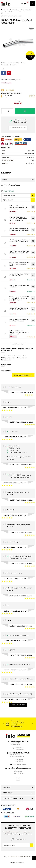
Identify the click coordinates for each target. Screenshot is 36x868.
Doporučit (5, 65)
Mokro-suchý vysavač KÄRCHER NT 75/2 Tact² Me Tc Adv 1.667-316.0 (19, 332)
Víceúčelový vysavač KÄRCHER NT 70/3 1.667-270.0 (19, 286)
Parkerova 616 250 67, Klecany (19, 743)
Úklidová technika (26, 10)
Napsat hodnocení (24, 375)
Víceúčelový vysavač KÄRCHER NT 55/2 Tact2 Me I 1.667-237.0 (19, 229)
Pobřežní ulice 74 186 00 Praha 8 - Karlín (19, 755)
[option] (18, 43)
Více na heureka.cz (18, 705)
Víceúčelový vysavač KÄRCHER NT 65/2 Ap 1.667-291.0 (19, 320)
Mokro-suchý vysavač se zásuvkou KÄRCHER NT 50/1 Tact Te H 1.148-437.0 (18, 219)
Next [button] (32, 724)
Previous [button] (4, 724)
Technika (17, 10)
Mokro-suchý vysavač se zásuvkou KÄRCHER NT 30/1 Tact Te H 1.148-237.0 (18, 207)
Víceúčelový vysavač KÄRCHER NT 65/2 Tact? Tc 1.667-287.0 (19, 241)
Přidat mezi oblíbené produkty (10, 63)
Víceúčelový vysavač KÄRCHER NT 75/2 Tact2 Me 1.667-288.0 (19, 252)
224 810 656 (19, 759)
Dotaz (23, 63)
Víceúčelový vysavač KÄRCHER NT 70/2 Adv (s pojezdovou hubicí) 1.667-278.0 (19, 298)
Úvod (11, 10)
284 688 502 (19, 748)
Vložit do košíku (25, 111)
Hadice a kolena (28, 12)
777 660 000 (19, 749)
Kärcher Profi (30, 163)
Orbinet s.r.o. (22, 863)
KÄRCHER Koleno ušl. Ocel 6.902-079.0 (12, 16)
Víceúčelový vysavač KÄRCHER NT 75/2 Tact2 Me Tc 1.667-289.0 (19, 264)
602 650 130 (19, 761)
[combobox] (18, 195)
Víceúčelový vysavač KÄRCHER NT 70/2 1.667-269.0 (19, 275)
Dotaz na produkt (18, 128)
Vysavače (4, 12)
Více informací (6, 83)
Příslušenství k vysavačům (15, 12)
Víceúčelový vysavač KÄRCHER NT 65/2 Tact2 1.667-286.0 (19, 309)
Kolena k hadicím (6, 14)
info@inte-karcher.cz (19, 764)
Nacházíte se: (5, 10)
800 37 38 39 (20, 122)
